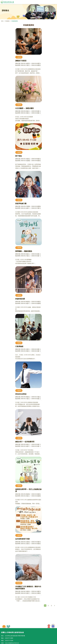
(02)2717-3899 (9, 638)
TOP (51, 626)
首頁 (2, 21)
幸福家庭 (7, 21)
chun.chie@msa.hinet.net (12, 643)
